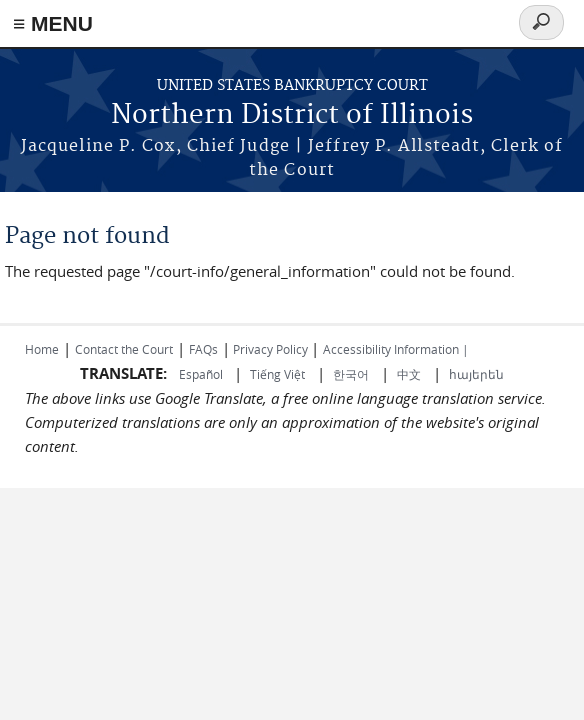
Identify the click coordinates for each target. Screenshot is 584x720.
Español (202, 374)
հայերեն (476, 374)
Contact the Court (124, 349)
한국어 (351, 374)
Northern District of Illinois (292, 115)
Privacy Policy (270, 349)
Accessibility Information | (396, 349)
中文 (409, 374)
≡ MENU (53, 23)
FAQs (203, 349)
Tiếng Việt (277, 374)
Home (42, 349)
